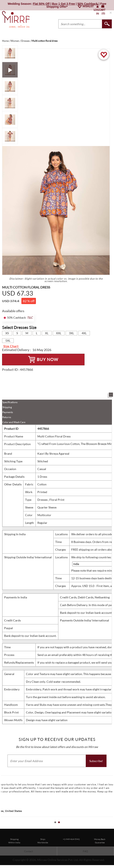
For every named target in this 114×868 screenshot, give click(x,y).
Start (109, 827)
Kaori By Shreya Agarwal (53, 454)
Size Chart (11, 346)
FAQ (85, 851)
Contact (28, 851)
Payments (8, 412)
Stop (112, 827)
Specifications (10, 402)
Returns (7, 417)
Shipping (7, 407)
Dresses (43, 500)
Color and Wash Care (14, 422)
